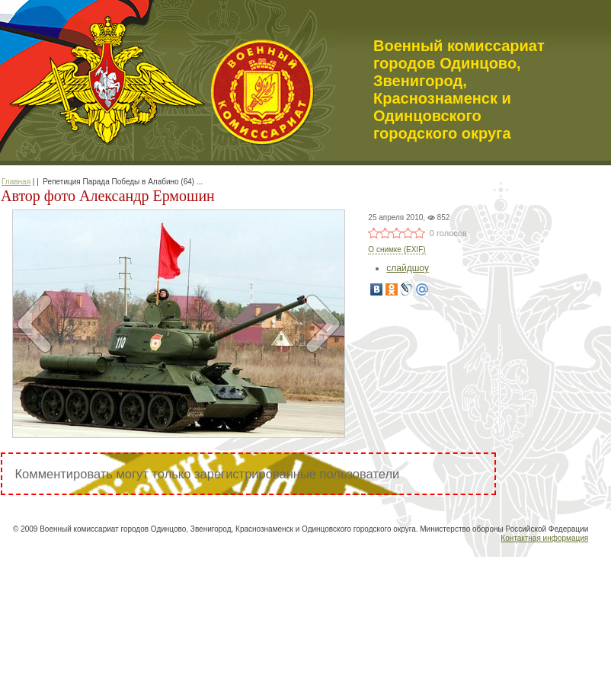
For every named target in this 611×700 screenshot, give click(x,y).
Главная (16, 182)
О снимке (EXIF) (397, 249)
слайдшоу (408, 268)
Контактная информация (544, 538)
